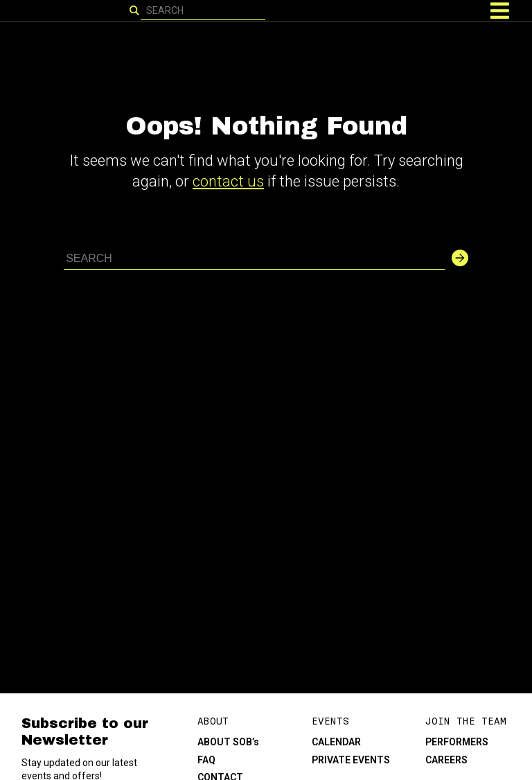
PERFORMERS (457, 742)
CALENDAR (336, 742)
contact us (228, 181)
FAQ (206, 760)
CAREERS (446, 760)
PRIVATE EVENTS (351, 760)
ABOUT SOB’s (228, 742)
